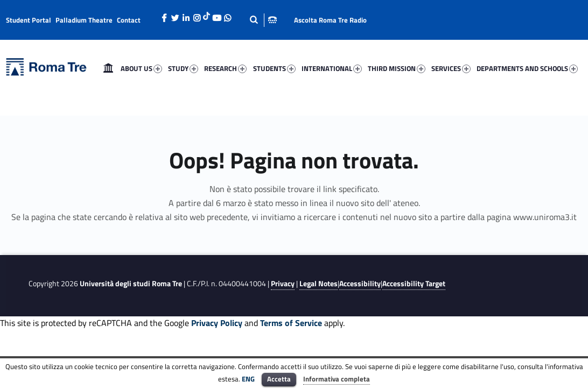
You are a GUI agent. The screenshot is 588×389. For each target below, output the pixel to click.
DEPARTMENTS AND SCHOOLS (527, 68)
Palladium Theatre (84, 20)
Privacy (283, 284)
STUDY (183, 68)
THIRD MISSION (397, 68)
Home (108, 68)
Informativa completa (337, 379)
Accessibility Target (414, 284)
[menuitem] (108, 68)
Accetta (279, 379)
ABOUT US (141, 68)
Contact (129, 20)
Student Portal (29, 20)
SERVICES (451, 68)
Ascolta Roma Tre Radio (330, 20)
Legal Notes (318, 284)
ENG (248, 379)
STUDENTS (274, 68)
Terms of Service (291, 323)
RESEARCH (225, 68)
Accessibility (360, 284)
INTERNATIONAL (332, 68)
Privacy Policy (217, 323)
